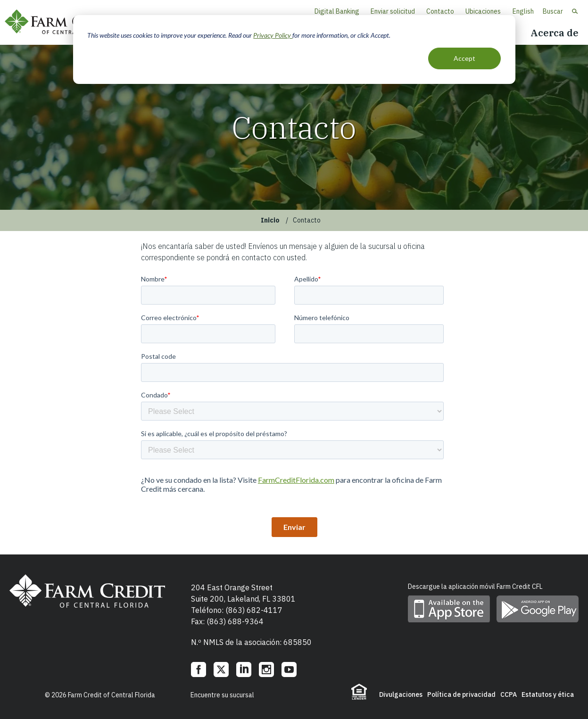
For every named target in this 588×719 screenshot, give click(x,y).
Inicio (270, 220)
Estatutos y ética (548, 694)
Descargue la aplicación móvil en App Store (449, 609)
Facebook (199, 669)
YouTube (289, 669)
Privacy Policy (273, 35)
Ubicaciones (483, 11)
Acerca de (555, 33)
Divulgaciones (401, 694)
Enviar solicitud (393, 11)
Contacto (440, 11)
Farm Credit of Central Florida (66, 22)
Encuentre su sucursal (222, 695)
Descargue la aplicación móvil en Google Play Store (538, 609)
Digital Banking (337, 11)
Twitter (221, 669)
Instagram (266, 669)
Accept (464, 58)
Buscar (553, 11)
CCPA (509, 694)
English (523, 11)
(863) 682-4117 (254, 610)
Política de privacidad (461, 694)
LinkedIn (244, 669)
